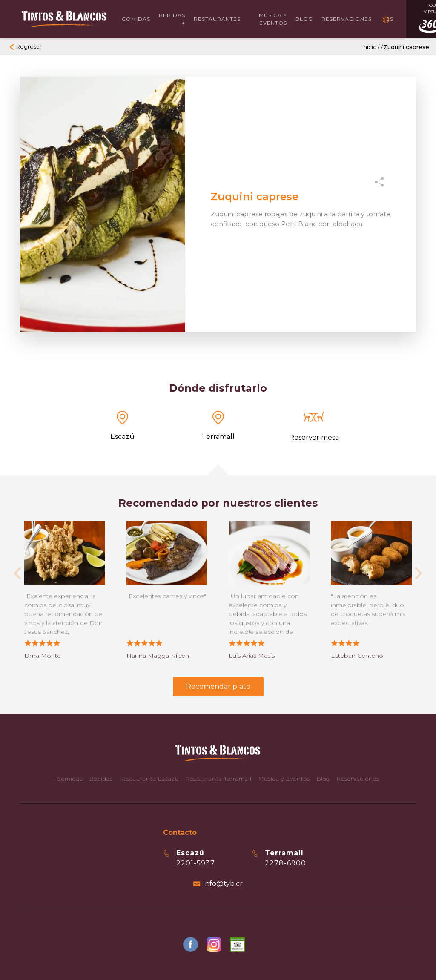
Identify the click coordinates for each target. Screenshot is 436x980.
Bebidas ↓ (172, 19)
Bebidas (101, 779)
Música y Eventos (273, 19)
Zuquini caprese (406, 47)
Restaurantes (217, 19)
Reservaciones (347, 19)
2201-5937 (196, 863)
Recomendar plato (218, 686)
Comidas (136, 19)
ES (390, 19)
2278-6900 (285, 863)
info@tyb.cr (223, 884)
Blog (304, 19)
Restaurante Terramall (219, 779)
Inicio (370, 47)
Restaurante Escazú (149, 779)
